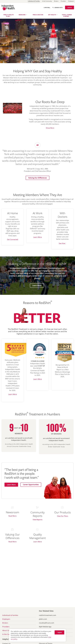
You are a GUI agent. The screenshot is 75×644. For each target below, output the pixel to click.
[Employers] (71, 1)
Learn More (38, 237)
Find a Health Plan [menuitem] (9, 15)
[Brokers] (56, 1)
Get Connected (13, 239)
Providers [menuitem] (6, 627)
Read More (12, 516)
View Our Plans (63, 516)
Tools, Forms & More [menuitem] (67, 15)
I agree (59, 632)
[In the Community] (47, 1)
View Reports (38, 520)
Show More (50, 128)
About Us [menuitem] (6, 630)
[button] (37, 178)
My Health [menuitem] (52, 15)
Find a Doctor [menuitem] (38, 15)
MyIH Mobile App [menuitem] (45, 627)
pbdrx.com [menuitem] (43, 619)
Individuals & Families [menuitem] (10, 615)
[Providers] (63, 1)
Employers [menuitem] (6, 619)
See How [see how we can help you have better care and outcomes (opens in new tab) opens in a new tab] (62, 243)
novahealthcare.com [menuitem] (47, 623)
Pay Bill (47, 7)
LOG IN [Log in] (70, 7)
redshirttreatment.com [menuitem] (48, 615)
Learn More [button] (38, 286)
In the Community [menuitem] (9, 634)
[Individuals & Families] (34, 1)
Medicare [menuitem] (22, 15)
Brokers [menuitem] (5, 623)
